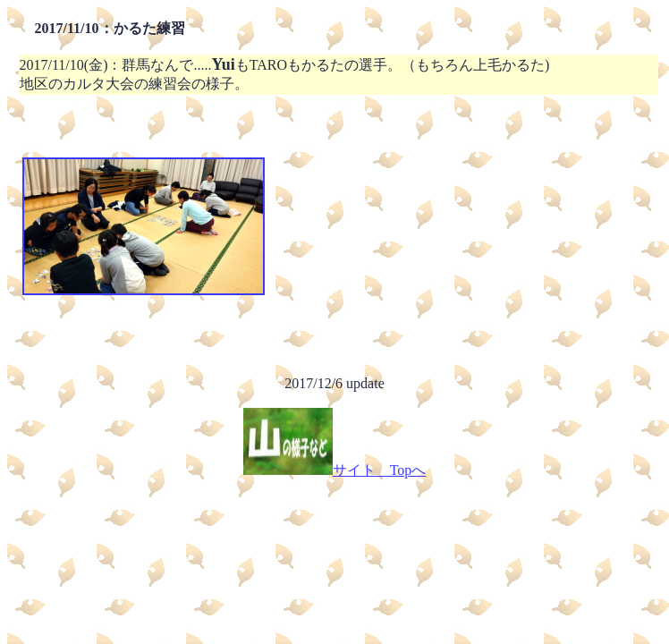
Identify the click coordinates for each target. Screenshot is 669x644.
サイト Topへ (335, 470)
